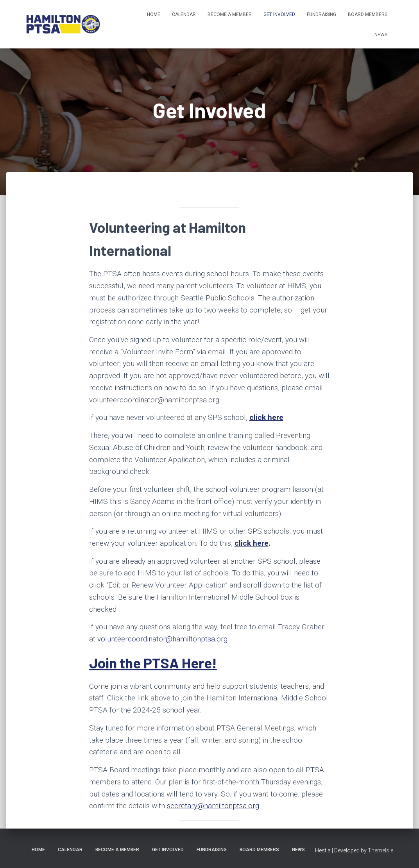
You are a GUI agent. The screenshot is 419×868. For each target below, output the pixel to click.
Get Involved (279, 14)
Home (154, 14)
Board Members (368, 14)
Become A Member (230, 14)
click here (266, 417)
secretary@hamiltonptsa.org (213, 806)
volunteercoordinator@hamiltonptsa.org (162, 639)
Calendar (184, 14)
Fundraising (321, 14)
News (381, 35)
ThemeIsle (381, 850)
